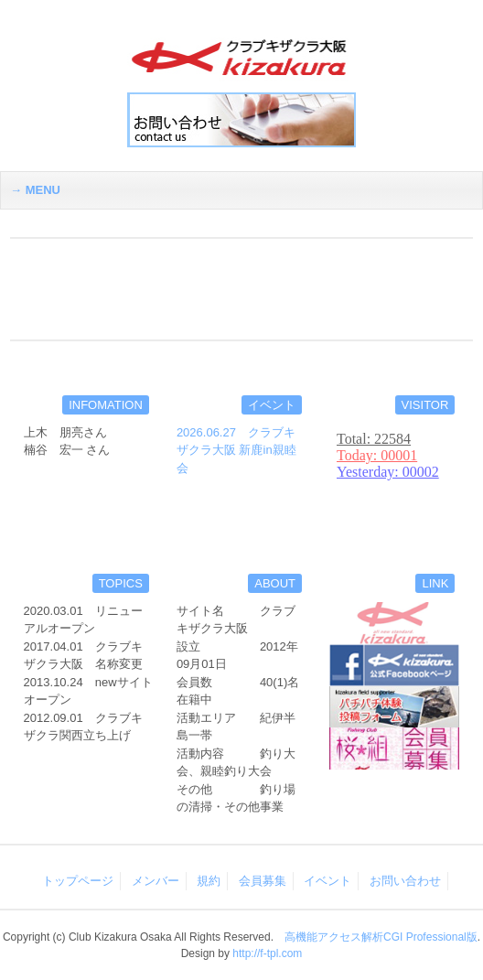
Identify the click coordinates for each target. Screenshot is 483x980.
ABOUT (275, 583)
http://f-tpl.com (267, 953)
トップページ (78, 881)
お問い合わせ (405, 881)
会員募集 (263, 881)
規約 (209, 881)
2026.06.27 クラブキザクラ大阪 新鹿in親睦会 (236, 450)
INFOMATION (106, 405)
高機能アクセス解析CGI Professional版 (381, 937)
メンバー (156, 881)
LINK (435, 583)
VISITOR (425, 405)
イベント (272, 405)
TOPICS (121, 583)
